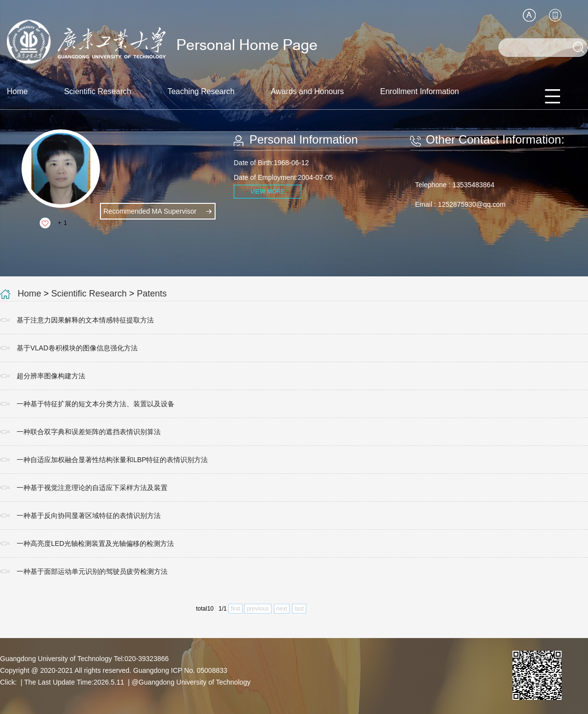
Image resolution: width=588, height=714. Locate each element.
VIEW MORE (268, 192)
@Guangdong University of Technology (191, 682)
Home (17, 91)
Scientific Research (98, 91)
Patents (152, 294)
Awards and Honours (307, 91)
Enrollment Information (420, 91)
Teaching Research (201, 91)
